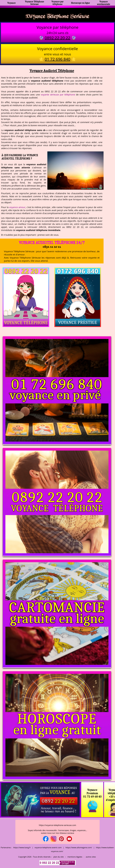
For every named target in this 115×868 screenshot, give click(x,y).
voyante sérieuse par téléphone (58, 95)
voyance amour (17, 207)
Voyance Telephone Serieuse (57, 16)
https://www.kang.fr (22, 847)
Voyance (11, 3)
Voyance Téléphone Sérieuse (34, 3)
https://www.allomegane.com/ (79, 847)
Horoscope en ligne (80, 3)
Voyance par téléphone (57, 3)
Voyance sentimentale (104, 3)
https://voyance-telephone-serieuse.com (57, 825)
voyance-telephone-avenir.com (48, 847)
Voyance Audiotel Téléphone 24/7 (52, 243)
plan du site (59, 857)
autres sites (91, 857)
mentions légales (75, 857)
